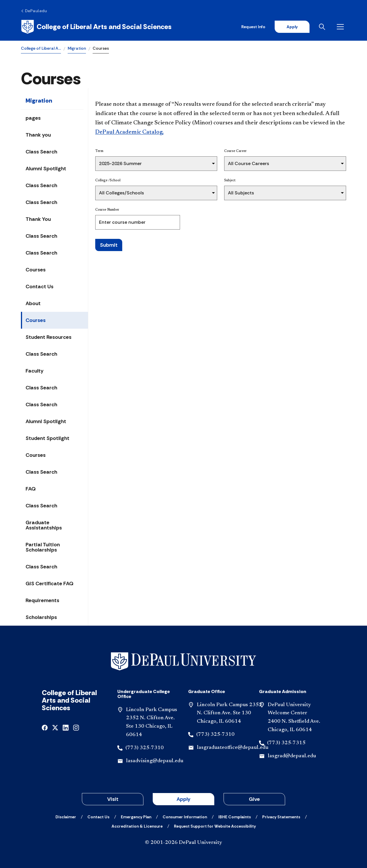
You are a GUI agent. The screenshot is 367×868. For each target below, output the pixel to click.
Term (99, 151)
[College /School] (156, 193)
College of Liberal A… (41, 48)
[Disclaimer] (66, 817)
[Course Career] (285, 164)
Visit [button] (113, 799)
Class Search (41, 152)
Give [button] (254, 799)
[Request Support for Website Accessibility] (215, 826)
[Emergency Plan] (136, 817)
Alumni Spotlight (46, 169)
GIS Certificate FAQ (50, 584)
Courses (36, 270)
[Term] (156, 164)
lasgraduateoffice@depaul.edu (233, 748)
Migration (77, 48)
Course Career (235, 151)
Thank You (38, 219)
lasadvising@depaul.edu (155, 761)
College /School (108, 180)
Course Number (107, 210)
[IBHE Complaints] (235, 817)
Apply (292, 27)
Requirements (42, 600)
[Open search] (323, 27)
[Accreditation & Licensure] (137, 826)
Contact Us (39, 287)
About (33, 303)
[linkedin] (66, 727)
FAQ (31, 489)
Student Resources (48, 337)
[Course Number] (138, 222)
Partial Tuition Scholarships (43, 547)
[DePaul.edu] (34, 11)
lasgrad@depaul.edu (292, 756)
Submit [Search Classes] (109, 245)
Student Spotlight (47, 438)
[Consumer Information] (185, 817)
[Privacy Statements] (281, 817)
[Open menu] (341, 27)
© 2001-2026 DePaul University (183, 843)
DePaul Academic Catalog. (129, 132)
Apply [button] (183, 799)
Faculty (35, 371)
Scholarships (41, 617)
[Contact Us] (98, 817)
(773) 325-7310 (145, 748)
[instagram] (76, 727)
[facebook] (45, 727)
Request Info (253, 27)
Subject (230, 180)
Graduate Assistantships (44, 525)
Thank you (38, 135)
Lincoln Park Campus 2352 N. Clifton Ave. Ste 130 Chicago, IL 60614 (229, 713)
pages (33, 118)
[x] (55, 727)
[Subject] (285, 193)
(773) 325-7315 (286, 743)
